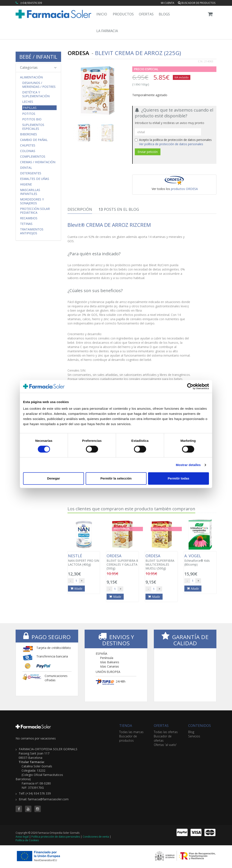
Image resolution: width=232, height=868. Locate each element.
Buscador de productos (197, 3)
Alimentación (31, 77)
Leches (28, 102)
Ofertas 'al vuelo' (165, 745)
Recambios (29, 218)
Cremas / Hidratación (38, 162)
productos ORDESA (184, 189)
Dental (26, 168)
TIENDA (126, 726)
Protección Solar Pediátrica (35, 211)
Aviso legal (22, 837)
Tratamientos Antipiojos (32, 231)
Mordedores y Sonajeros (32, 201)
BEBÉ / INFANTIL (38, 57)
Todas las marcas (131, 732)
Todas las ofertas (166, 732)
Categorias (38, 67)
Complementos (33, 157)
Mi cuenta (168, 3)
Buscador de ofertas (163, 738)
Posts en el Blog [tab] (119, 209)
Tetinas (26, 224)
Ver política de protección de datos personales (171, 144)
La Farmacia (107, 31)
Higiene (26, 184)
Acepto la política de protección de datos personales (173, 142)
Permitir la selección (116, 478)
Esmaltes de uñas (35, 179)
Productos (123, 14)
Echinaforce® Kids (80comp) (200, 560)
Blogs (164, 14)
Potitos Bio (32, 119)
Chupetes (28, 145)
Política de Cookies (27, 840)
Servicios (194, 736)
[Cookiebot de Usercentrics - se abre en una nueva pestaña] (190, 386)
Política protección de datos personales (56, 837)
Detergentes (31, 173)
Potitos (29, 114)
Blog (191, 732)
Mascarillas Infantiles (30, 192)
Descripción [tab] (80, 209)
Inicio (102, 14)
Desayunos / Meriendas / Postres (39, 85)
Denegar (53, 478)
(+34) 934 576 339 (31, 3)
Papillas (30, 108)
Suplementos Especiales (33, 127)
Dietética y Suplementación (36, 94)
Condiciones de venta (96, 837)
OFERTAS (161, 726)
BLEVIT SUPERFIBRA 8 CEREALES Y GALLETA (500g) (122, 562)
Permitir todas (178, 478)
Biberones (29, 134)
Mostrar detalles (188, 465)
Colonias (28, 151)
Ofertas (146, 14)
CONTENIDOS (200, 726)
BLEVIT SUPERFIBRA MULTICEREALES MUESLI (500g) (161, 562)
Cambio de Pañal (34, 140)
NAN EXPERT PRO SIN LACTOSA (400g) (84, 560)
